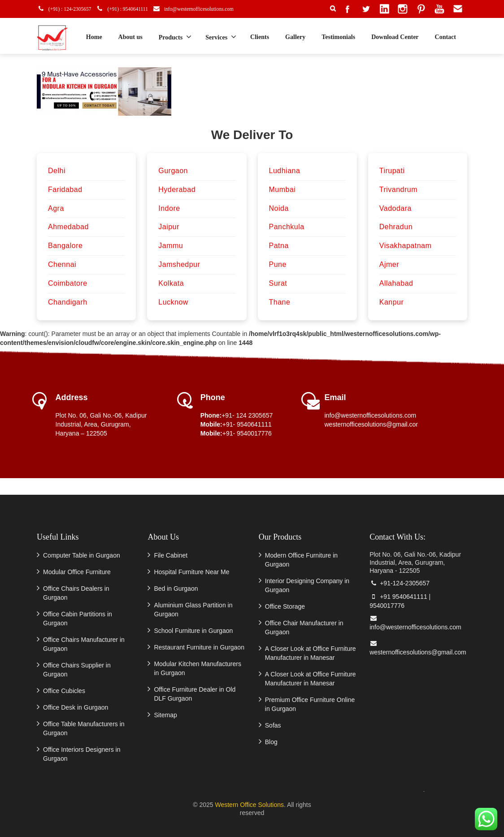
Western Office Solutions (249, 805)
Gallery (295, 37)
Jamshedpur (179, 264)
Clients (260, 37)
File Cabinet (171, 555)
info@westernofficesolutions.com (203, 9)
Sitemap (165, 715)
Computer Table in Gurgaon (82, 555)
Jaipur (169, 227)
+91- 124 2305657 (247, 415)
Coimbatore (68, 283)
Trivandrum (398, 190)
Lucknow (173, 302)
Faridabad (65, 190)
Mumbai (282, 190)
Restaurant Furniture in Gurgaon (199, 647)
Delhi (57, 171)
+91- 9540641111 (247, 424)
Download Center (395, 37)
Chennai (62, 264)
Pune (278, 264)
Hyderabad (177, 190)
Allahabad (396, 283)
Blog (271, 742)
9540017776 (387, 606)
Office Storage (285, 606)
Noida (279, 208)
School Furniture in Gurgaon (193, 631)
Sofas (273, 725)
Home (94, 37)
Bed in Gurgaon (176, 589)
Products (175, 37)
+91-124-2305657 (400, 583)
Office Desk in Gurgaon (76, 707)
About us (130, 37)
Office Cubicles (64, 691)
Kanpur (392, 302)
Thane (280, 302)
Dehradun (396, 227)
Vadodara (395, 208)
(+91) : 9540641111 (128, 9)
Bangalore (65, 246)
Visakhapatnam (406, 246)
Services (221, 37)
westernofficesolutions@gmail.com (373, 424)
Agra (56, 208)
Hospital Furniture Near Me (191, 572)
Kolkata (171, 283)
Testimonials (338, 37)
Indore (169, 208)
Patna (279, 246)
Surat (278, 283)
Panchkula (287, 227)
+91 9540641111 (398, 597)
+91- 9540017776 (247, 433)
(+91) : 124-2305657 (67, 9)
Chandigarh (68, 302)
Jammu (171, 246)
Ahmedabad (68, 227)
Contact (445, 37)
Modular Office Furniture (77, 572)
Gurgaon (173, 171)
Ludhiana (285, 171)
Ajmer (389, 264)
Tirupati (392, 171)
